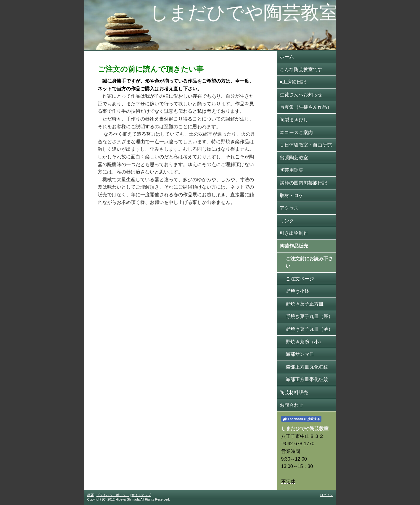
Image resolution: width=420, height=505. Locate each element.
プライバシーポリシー (112, 495)
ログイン (326, 495)
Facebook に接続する (301, 419)
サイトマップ (141, 495)
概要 (91, 495)
